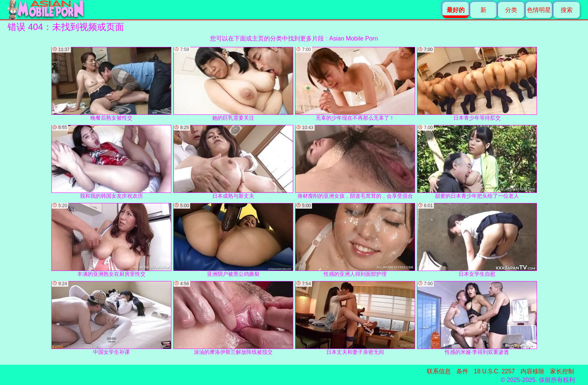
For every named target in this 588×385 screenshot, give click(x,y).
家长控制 (562, 371)
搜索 (567, 10)
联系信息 (439, 371)
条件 (462, 371)
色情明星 (539, 10)
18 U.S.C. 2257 (494, 371)
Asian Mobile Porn (354, 38)
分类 (511, 10)
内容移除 (532, 371)
